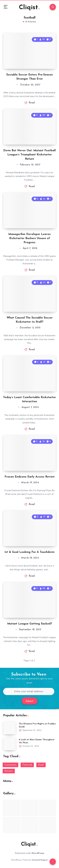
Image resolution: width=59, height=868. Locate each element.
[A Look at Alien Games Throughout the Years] (9, 744)
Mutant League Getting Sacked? (30, 624)
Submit (30, 701)
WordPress (38, 853)
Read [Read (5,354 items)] (41, 765)
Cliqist (29, 8)
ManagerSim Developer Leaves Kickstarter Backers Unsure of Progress (29, 238)
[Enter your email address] (29, 691)
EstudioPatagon (40, 860)
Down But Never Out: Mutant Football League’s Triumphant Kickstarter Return (29, 155)
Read (32, 103)
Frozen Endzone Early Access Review (30, 477)
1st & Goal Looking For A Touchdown (29, 552)
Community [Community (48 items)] (10, 765)
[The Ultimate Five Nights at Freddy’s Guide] (9, 728)
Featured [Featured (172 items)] (27, 765)
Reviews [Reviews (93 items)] (9, 771)
